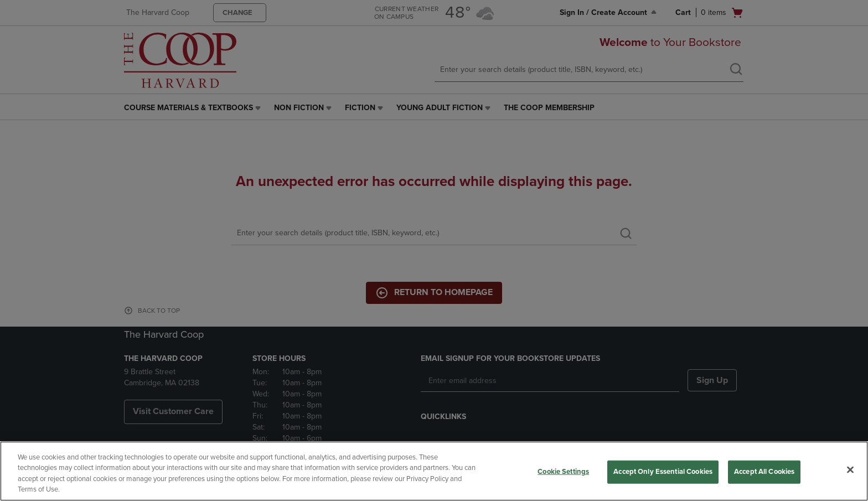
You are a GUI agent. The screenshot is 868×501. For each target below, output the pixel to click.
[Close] (850, 469)
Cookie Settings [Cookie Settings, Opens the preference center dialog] (563, 472)
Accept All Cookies (764, 472)
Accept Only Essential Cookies (663, 472)
